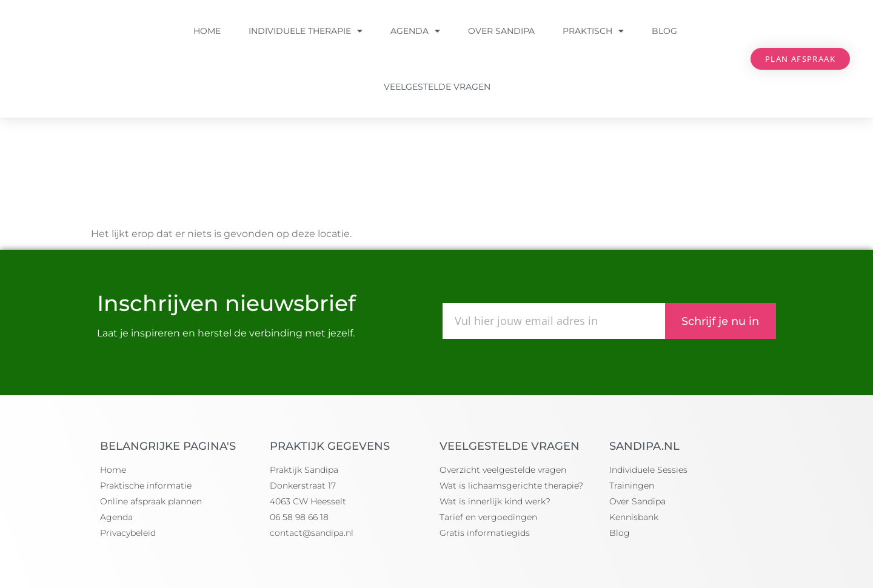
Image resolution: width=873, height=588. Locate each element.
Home (207, 31)
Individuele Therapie (306, 31)
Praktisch (593, 31)
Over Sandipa (501, 31)
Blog (664, 31)
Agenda (415, 31)
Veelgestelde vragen (437, 87)
